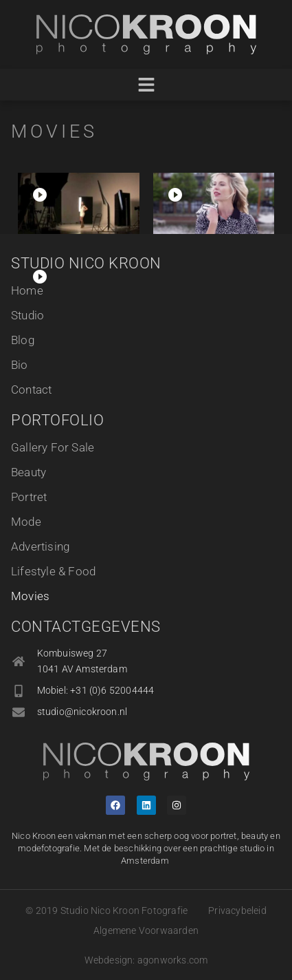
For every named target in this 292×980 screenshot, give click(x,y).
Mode (26, 522)
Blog (23, 340)
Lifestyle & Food (53, 571)
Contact (31, 390)
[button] (146, 85)
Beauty (29, 472)
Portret (29, 497)
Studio (27, 315)
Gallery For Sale (53, 447)
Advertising (40, 546)
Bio (20, 365)
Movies (30, 596)
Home (27, 290)
